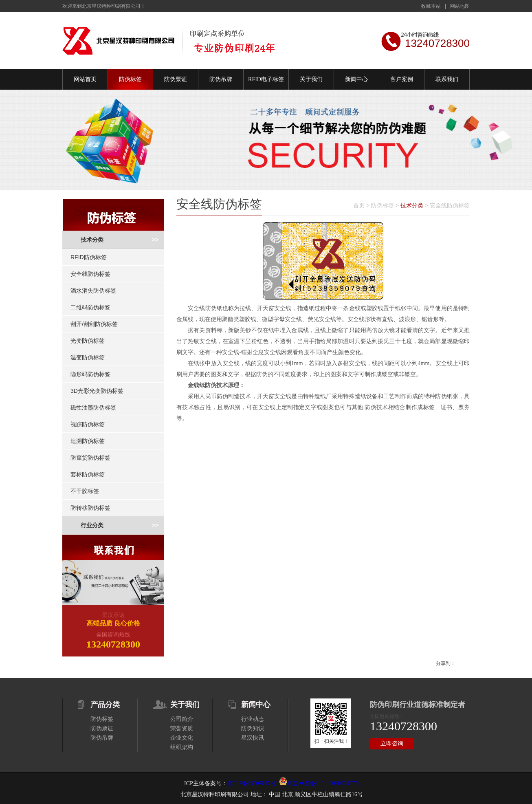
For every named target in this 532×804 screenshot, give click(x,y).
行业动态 (253, 719)
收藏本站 (431, 6)
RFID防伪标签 (89, 257)
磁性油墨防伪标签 (93, 408)
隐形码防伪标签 (90, 374)
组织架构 (182, 747)
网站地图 (460, 6)
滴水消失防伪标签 (93, 291)
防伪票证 (176, 79)
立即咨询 (392, 743)
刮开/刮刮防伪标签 (94, 324)
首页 (359, 205)
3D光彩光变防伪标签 (97, 391)
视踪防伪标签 (88, 424)
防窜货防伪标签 (90, 458)
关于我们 (311, 79)
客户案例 (402, 79)
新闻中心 (356, 79)
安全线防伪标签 (90, 274)
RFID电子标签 (266, 79)
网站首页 (85, 79)
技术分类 (92, 240)
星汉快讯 (253, 738)
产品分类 (105, 705)
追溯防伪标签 (88, 441)
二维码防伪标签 (90, 307)
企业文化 (182, 738)
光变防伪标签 (88, 341)
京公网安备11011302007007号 (324, 783)
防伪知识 (253, 728)
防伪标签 (130, 79)
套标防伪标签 (88, 474)
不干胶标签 (85, 491)
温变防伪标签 (88, 357)
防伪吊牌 (221, 79)
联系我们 (447, 79)
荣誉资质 (182, 728)
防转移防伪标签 (90, 508)
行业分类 (92, 525)
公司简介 (182, 719)
